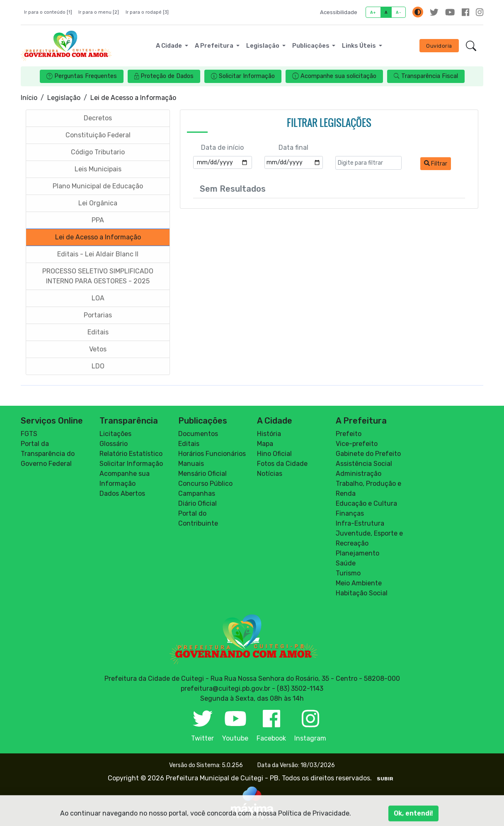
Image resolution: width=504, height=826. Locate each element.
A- (399, 12)
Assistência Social (364, 464)
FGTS (29, 434)
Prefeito (349, 434)
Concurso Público (205, 484)
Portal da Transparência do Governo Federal (48, 454)
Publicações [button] (311, 46)
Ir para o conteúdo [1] (48, 12)
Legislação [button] (263, 46)
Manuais (191, 464)
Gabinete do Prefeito (368, 454)
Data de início (222, 147)
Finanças (350, 513)
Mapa (265, 444)
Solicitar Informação (131, 464)
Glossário (114, 444)
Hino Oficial (274, 454)
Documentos (198, 434)
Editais (189, 444)
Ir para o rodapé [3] (147, 12)
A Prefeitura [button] (215, 46)
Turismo (348, 573)
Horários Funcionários (212, 454)
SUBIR (385, 779)
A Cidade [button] (170, 46)
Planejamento (357, 553)
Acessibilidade (339, 12)
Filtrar (436, 164)
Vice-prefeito (357, 444)
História (269, 434)
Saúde (346, 563)
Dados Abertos (122, 493)
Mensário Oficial (202, 474)
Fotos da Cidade (282, 464)
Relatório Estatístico (131, 454)
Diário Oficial (197, 503)
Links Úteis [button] (360, 46)
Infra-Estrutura (360, 523)
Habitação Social (362, 593)
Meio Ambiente (359, 583)
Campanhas (197, 493)
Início (29, 98)
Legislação (64, 98)
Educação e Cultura (366, 503)
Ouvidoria (439, 46)
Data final (293, 147)
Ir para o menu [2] (99, 12)
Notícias (270, 474)
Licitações (115, 434)
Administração (359, 474)
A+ (373, 12)
